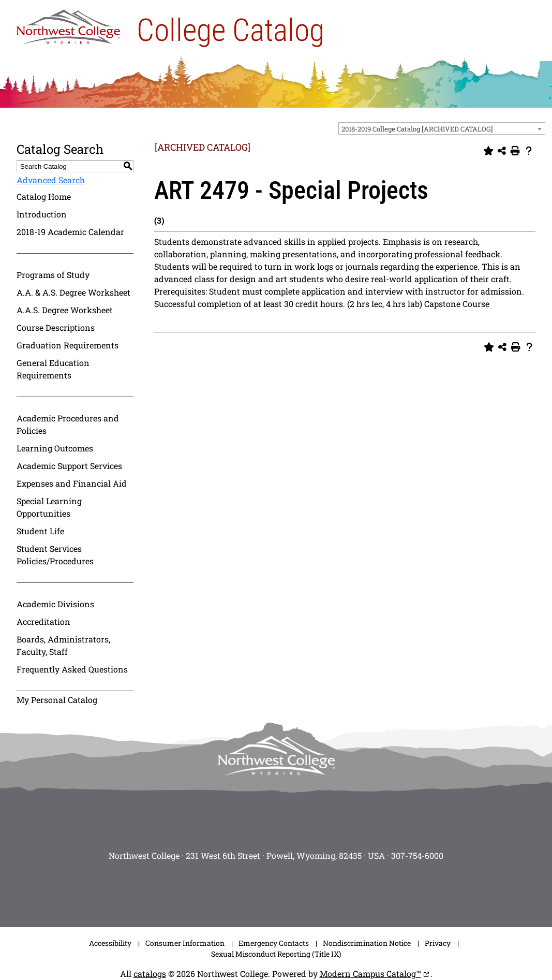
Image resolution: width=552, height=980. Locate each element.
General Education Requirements (53, 369)
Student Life (40, 531)
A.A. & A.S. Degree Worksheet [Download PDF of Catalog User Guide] (73, 292)
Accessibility (110, 943)
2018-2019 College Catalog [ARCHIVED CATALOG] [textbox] (417, 129)
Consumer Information (185, 943)
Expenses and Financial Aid (72, 483)
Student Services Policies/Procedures (55, 555)
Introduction (42, 214)
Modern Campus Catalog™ (370, 974)
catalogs (150, 974)
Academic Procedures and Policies (68, 424)
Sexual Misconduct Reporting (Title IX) (276, 954)
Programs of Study (53, 275)
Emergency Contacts (274, 943)
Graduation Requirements (68, 345)
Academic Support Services (69, 466)
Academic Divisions (55, 604)
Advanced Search (51, 180)
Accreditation (43, 621)
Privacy (438, 943)
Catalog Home (44, 196)
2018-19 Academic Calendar (70, 232)
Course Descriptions (56, 327)
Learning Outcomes (55, 448)
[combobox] (442, 128)
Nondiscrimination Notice (367, 943)
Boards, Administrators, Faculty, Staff (63, 645)
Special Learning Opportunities (49, 507)
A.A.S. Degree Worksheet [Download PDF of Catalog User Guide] (65, 310)
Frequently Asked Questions (72, 669)
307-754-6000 (417, 855)
